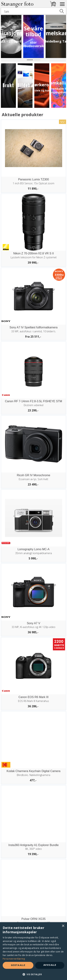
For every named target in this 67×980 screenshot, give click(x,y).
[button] (33, 974)
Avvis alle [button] (50, 965)
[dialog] (33, 951)
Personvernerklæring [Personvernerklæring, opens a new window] (14, 959)
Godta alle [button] (18, 965)
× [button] (63, 926)
